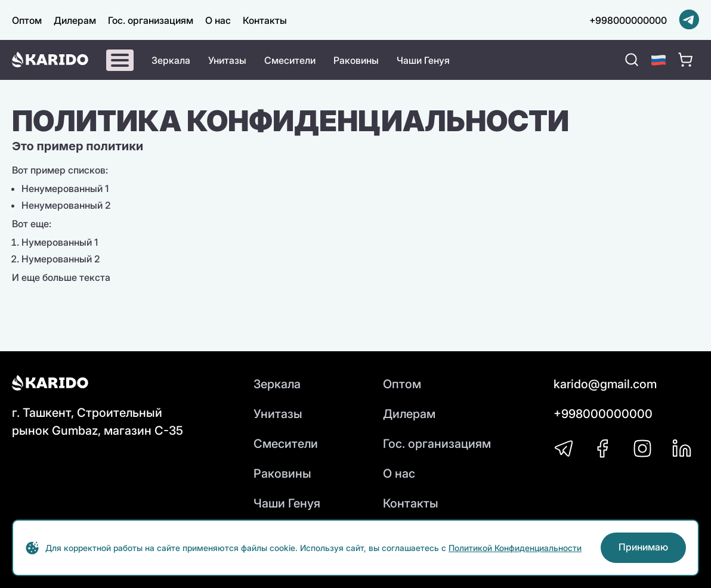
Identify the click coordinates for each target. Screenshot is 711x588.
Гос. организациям (151, 20)
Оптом (27, 20)
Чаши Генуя (423, 60)
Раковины (356, 60)
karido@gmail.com (605, 384)
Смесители (290, 60)
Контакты (265, 20)
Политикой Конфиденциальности (515, 548)
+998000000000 (628, 20)
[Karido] (50, 60)
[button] (659, 60)
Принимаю (643, 547)
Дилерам (75, 20)
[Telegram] (689, 20)
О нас (218, 20)
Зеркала (171, 60)
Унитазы (227, 60)
